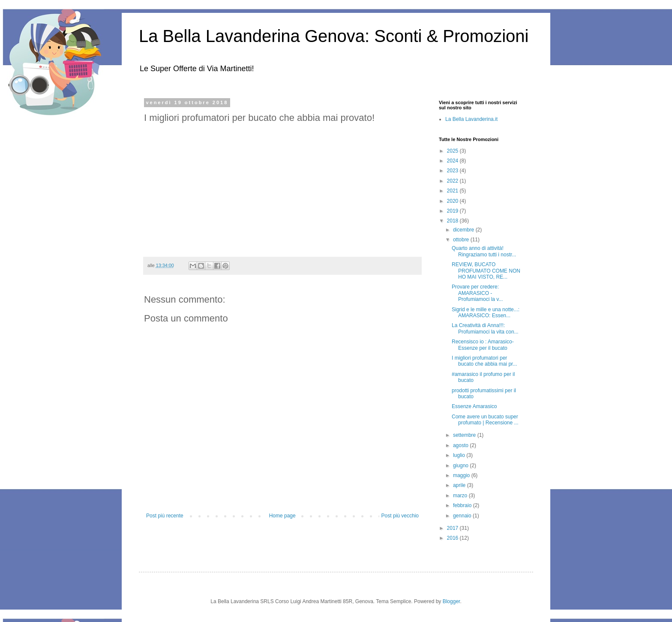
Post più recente (165, 516)
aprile (460, 485)
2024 (453, 161)
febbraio (463, 505)
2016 (453, 538)
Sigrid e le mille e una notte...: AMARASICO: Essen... (486, 313)
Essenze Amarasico (474, 406)
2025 (453, 151)
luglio (460, 455)
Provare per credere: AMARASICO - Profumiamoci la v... (477, 293)
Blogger (451, 601)
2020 (453, 201)
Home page (282, 516)
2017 (453, 528)
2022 (453, 181)
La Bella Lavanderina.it (471, 119)
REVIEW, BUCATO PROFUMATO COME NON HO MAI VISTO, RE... (486, 271)
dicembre (464, 230)
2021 (453, 191)
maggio (462, 475)
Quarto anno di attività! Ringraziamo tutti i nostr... (484, 251)
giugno (461, 466)
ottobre (462, 240)
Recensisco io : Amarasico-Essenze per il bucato (483, 345)
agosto (461, 445)
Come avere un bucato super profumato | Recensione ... (485, 420)
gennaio (463, 516)
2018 (453, 221)
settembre (465, 435)
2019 (453, 211)
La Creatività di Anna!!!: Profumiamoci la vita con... (485, 328)
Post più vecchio (400, 516)
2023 (453, 171)
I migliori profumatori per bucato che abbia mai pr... (484, 361)
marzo (461, 496)
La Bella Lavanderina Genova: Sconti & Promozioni (334, 36)
